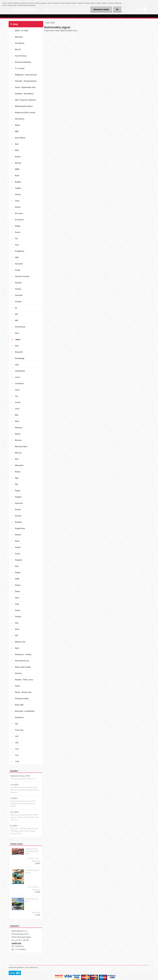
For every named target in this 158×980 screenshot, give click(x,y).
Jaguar (53, 22)
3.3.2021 (14, 798)
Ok (117, 9)
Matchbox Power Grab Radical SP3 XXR (32, 851)
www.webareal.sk (32, 967)
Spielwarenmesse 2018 (20, 776)
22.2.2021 (15, 812)
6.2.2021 (14, 826)
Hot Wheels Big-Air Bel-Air (33, 871)
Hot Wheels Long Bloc (32, 900)
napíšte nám (16, 943)
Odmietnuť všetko (101, 9)
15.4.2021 (15, 785)
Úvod (47, 22)
